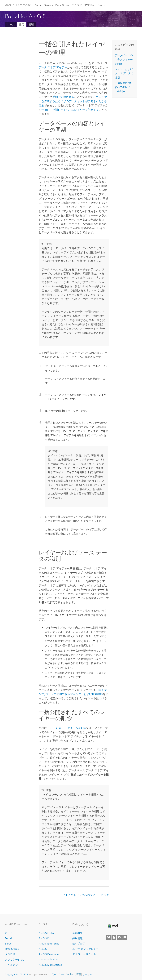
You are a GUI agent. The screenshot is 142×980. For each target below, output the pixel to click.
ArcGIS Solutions (48, 960)
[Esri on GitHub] (119, 937)
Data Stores (62, 5)
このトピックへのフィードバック (88, 895)
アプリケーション (95, 5)
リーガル (87, 974)
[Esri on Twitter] (108, 937)
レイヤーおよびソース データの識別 (124, 73)
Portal (38, 5)
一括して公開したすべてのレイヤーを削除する (70, 110)
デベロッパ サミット (84, 954)
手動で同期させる (63, 97)
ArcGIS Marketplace (50, 965)
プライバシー (57, 974)
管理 (31, 24)
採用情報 (77, 938)
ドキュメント (13, 965)
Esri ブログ (79, 944)
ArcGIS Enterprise (18, 5)
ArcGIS (43, 949)
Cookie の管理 (73, 974)
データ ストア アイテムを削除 (68, 728)
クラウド (77, 5)
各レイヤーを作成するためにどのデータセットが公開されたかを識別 (73, 101)
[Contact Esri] (125, 937)
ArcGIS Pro (45, 938)
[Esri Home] (113, 926)
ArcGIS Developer (49, 954)
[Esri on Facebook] (114, 937)
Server (9, 944)
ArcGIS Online (47, 933)
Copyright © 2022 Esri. (17, 974)
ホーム (11, 24)
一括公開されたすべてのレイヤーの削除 (124, 87)
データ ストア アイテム (53, 67)
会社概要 (77, 933)
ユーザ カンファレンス (86, 949)
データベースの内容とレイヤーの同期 (124, 60)
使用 (22, 24)
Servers (49, 5)
